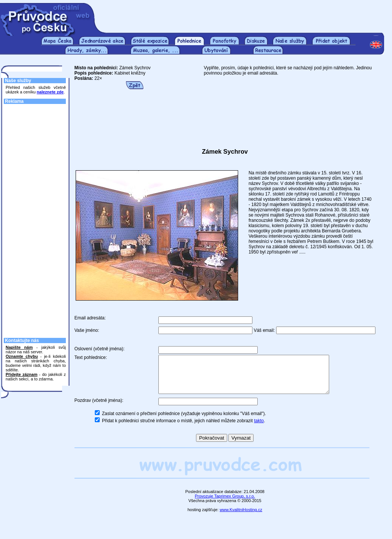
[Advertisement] (244, 14)
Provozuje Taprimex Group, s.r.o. (225, 504)
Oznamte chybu (22, 356)
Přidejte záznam (21, 374)
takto (259, 429)
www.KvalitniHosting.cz (241, 518)
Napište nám (19, 347)
